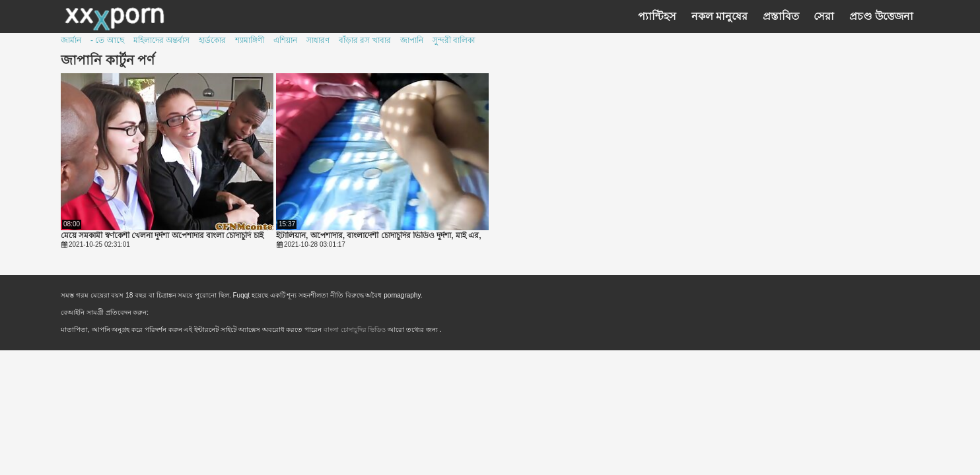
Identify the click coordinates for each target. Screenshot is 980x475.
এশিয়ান (285, 40)
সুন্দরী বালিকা (454, 40)
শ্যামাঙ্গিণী (250, 40)
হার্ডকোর (212, 40)
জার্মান (71, 40)
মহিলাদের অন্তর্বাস (161, 40)
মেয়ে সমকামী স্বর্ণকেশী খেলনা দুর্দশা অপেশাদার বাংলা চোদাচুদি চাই (162, 236)
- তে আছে (107, 40)
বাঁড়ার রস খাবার (365, 40)
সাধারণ (318, 40)
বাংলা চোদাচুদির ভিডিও (356, 330)
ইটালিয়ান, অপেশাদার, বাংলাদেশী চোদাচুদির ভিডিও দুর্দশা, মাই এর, (379, 236)
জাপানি (412, 40)
